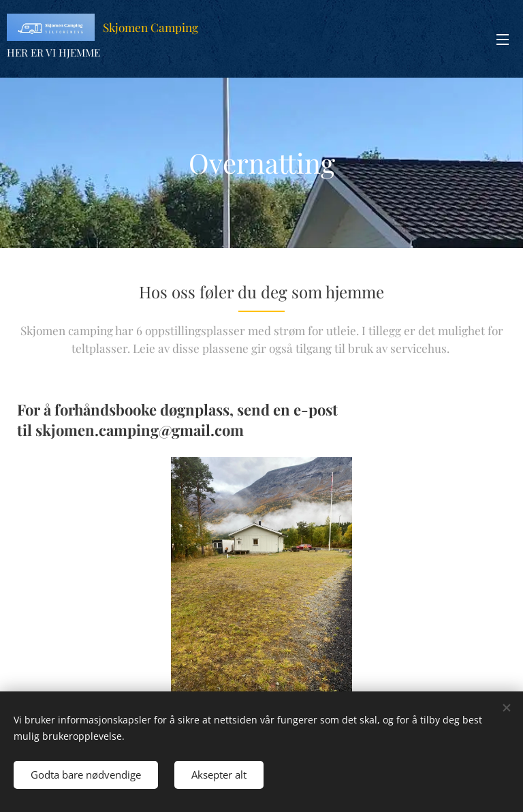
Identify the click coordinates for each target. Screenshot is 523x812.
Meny (503, 40)
